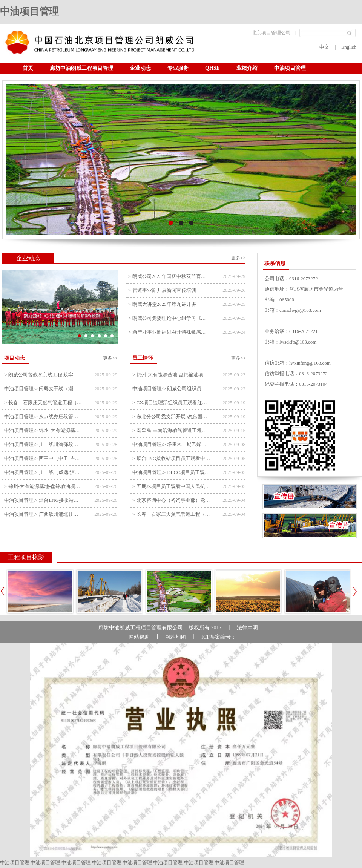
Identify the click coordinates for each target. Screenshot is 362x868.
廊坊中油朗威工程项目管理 (81, 68)
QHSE (212, 68)
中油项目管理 (29, 12)
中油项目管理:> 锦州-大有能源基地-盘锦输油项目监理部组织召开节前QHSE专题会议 (44, 430)
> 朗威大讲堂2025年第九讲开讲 (162, 304)
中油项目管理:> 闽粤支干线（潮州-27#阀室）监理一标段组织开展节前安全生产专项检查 (44, 389)
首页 (28, 68)
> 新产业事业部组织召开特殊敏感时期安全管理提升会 (169, 332)
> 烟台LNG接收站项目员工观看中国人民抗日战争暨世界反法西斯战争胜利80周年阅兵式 (172, 458)
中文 (324, 47)
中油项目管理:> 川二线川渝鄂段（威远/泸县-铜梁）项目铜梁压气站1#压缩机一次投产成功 (44, 444)
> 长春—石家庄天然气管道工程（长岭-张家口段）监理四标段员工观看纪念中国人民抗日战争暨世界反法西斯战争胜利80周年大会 (172, 514)
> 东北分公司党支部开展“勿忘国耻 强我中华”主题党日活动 (172, 416)
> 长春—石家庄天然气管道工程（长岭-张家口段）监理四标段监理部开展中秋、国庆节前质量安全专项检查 (44, 403)
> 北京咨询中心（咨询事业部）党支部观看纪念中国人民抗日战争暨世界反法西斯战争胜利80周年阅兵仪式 (172, 500)
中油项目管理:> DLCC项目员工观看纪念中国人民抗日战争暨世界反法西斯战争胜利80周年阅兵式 (172, 472)
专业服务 (178, 68)
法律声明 (247, 628)
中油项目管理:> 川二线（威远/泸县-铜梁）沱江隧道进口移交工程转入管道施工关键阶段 (44, 472)
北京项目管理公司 (271, 33)
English (349, 47)
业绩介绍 (247, 68)
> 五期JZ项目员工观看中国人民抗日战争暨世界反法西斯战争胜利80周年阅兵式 (172, 486)
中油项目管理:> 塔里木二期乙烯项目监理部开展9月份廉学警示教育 (172, 444)
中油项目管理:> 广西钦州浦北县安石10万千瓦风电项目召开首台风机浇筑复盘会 (44, 514)
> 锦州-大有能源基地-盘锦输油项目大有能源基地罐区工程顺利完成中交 (44, 486)
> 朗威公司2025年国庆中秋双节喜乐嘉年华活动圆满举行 (169, 276)
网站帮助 (139, 637)
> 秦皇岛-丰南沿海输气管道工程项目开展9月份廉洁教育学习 (172, 430)
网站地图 (176, 637)
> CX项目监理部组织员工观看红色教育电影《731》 (172, 403)
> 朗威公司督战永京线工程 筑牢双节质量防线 (44, 375)
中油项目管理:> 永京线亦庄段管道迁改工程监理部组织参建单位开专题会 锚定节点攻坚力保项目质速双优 (44, 416)
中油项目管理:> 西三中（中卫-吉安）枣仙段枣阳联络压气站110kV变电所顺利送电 (44, 458)
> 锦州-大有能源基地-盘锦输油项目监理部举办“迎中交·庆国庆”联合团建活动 (172, 375)
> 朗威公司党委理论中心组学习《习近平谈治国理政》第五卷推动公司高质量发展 (169, 318)
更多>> (238, 258)
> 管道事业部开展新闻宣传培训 (162, 290)
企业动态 (140, 68)
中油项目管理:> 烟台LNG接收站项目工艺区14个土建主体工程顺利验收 (44, 500)
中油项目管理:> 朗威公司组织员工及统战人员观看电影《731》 (172, 389)
